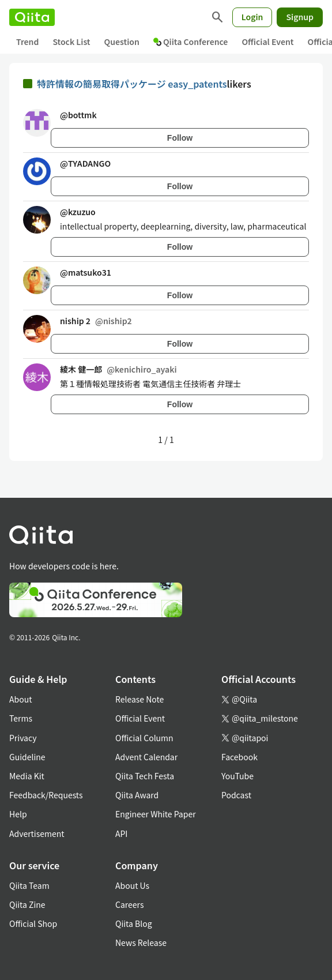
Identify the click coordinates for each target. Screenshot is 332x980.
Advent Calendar (146, 757)
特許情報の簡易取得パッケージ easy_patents (132, 84)
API (121, 833)
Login (252, 17)
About (20, 699)
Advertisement (37, 833)
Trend (27, 42)
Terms (21, 718)
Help (18, 814)
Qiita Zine (27, 904)
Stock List (71, 42)
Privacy (23, 738)
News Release (141, 943)
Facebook (239, 757)
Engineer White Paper (156, 814)
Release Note (139, 699)
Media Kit (27, 776)
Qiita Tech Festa (145, 776)
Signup (300, 17)
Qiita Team (29, 885)
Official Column (144, 738)
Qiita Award (137, 795)
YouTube (237, 776)
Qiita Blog (134, 923)
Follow (180, 138)
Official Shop (33, 923)
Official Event (267, 42)
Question (122, 42)
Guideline (27, 757)
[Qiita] (32, 17)
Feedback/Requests (46, 795)
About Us (132, 885)
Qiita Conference (191, 42)
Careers (129, 904)
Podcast (236, 795)
